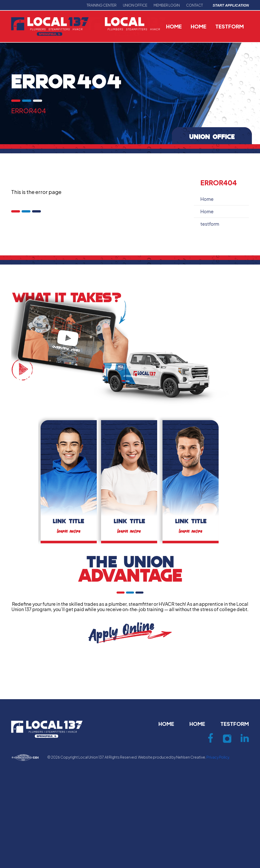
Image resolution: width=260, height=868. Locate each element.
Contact (194, 5)
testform (230, 26)
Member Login (167, 5)
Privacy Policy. (218, 757)
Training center (102, 5)
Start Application (231, 5)
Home (174, 26)
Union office (135, 5)
